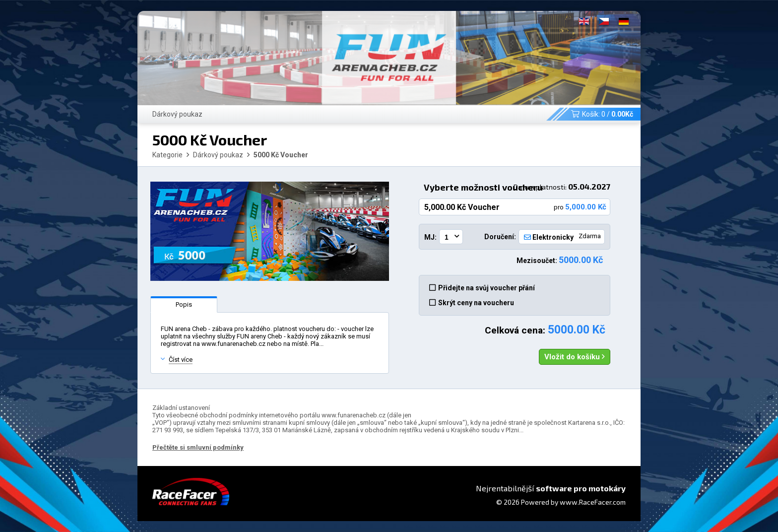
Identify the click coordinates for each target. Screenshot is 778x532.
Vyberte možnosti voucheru (517, 187)
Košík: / (602, 114)
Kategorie (167, 155)
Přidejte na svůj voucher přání (482, 288)
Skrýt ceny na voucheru (472, 303)
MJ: (430, 237)
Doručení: (500, 237)
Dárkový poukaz (177, 114)
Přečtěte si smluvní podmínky (198, 447)
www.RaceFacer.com (593, 502)
